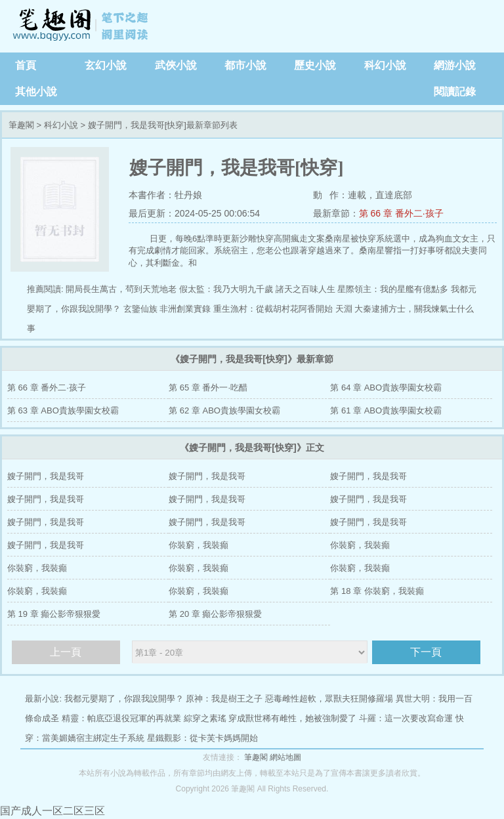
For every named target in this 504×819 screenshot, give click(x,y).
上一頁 (66, 652)
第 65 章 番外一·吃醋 (208, 388)
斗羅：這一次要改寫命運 (406, 718)
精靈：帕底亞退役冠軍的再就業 (121, 718)
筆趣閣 (82, 26)
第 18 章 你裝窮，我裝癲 (377, 591)
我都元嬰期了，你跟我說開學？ (124, 699)
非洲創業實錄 (185, 309)
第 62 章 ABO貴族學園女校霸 (224, 410)
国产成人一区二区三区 (52, 811)
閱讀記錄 (455, 92)
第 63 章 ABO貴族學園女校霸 (63, 410)
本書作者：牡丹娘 (165, 195)
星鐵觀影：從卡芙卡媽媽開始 (202, 738)
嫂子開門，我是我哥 (46, 476)
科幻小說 (385, 65)
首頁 (26, 65)
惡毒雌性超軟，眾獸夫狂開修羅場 (329, 699)
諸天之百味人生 (305, 289)
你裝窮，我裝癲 (199, 545)
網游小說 (455, 65)
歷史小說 (315, 65)
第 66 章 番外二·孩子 (401, 213)
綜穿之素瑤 (205, 718)
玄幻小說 (106, 65)
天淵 (344, 309)
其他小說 (36, 92)
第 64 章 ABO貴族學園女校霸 (386, 388)
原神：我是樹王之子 (224, 699)
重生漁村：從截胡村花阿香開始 (273, 309)
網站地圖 (285, 757)
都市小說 (245, 65)
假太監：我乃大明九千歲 (226, 289)
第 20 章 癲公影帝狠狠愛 (215, 614)
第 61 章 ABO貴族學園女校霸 (386, 410)
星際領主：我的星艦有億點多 (393, 289)
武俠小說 (176, 65)
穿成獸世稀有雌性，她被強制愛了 (292, 718)
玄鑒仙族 (140, 309)
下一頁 (426, 652)
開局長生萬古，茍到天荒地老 (121, 289)
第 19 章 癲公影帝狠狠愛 (54, 614)
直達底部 (394, 195)
